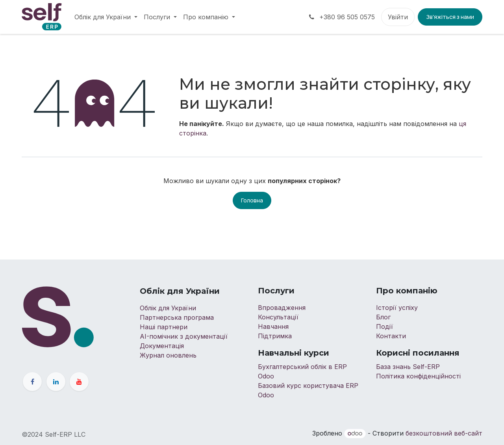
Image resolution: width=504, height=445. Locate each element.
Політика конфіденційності (418, 376)
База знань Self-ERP (408, 367)
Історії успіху (397, 308)
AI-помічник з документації (184, 336)
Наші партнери (164, 327)
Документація (162, 346)
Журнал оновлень (168, 355)
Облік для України (169, 308)
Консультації (278, 317)
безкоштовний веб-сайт (444, 433)
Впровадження (282, 308)
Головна (252, 200)
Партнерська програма (177, 317)
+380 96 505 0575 (341, 17)
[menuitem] (106, 17)
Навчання (273, 326)
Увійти (398, 17)
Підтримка (275, 336)
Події (385, 326)
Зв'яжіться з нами (450, 17)
